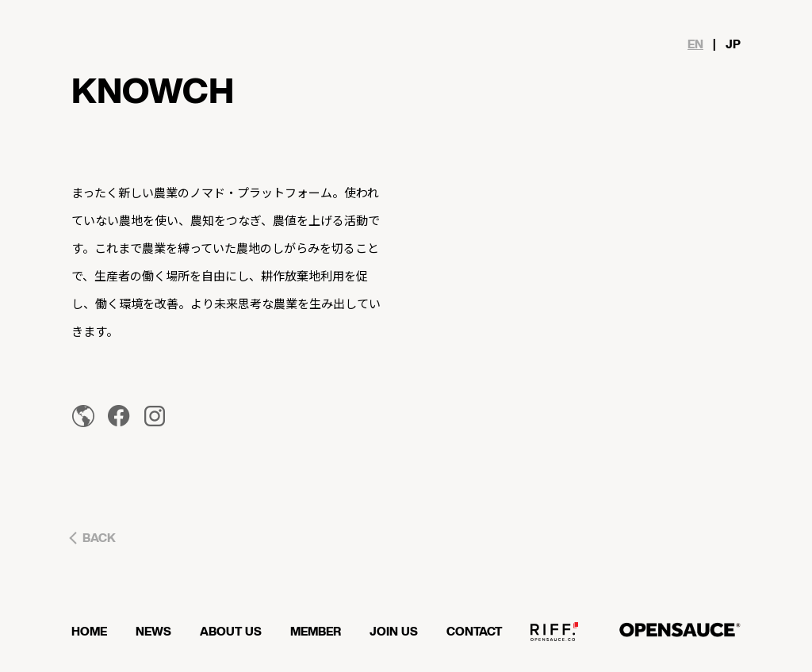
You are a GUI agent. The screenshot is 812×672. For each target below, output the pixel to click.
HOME (89, 632)
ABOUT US (231, 632)
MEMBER (316, 632)
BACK (99, 538)
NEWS (153, 632)
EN (695, 45)
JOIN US (394, 632)
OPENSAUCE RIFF (554, 638)
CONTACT (474, 632)
